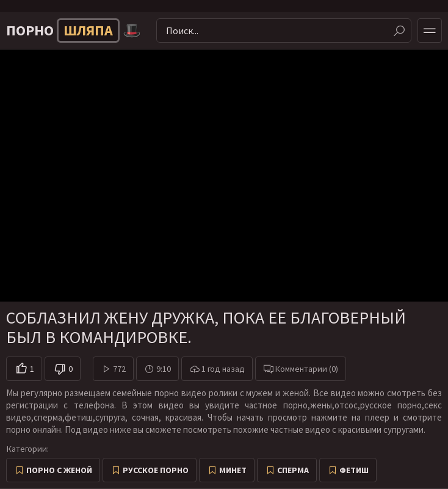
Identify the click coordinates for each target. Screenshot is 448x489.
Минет (233, 470)
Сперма (293, 470)
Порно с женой (59, 470)
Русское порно (156, 470)
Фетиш (354, 470)
